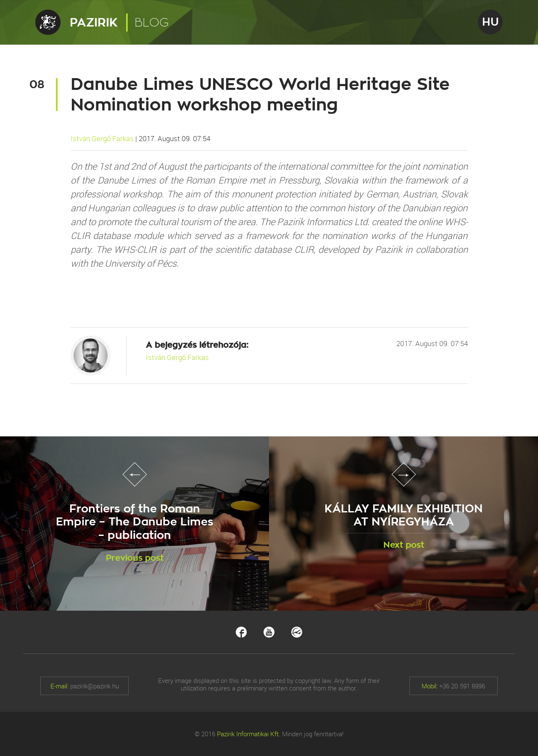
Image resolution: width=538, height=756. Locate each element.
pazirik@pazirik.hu (95, 686)
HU (491, 22)
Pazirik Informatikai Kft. (249, 734)
